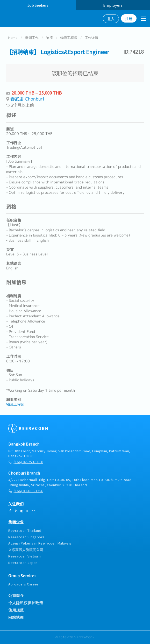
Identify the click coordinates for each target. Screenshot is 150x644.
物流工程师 (69, 38)
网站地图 (16, 617)
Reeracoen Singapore (27, 537)
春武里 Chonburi (27, 99)
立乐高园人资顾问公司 (26, 550)
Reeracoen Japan (23, 563)
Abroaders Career (23, 584)
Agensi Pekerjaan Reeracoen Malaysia (40, 543)
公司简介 (16, 596)
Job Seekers (38, 5)
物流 (49, 38)
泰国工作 (32, 38)
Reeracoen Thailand (25, 530)
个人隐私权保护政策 (26, 603)
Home (13, 38)
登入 (111, 19)
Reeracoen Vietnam (25, 556)
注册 (129, 18)
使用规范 (16, 610)
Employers (113, 5)
